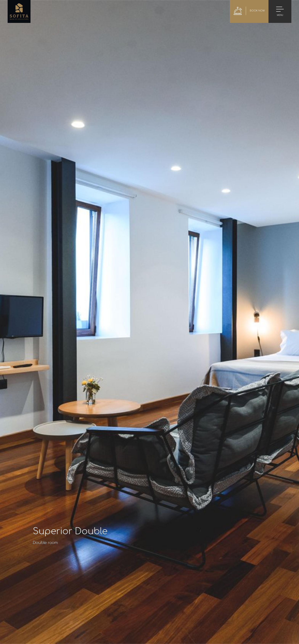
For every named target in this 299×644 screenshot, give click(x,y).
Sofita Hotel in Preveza (19, 11)
